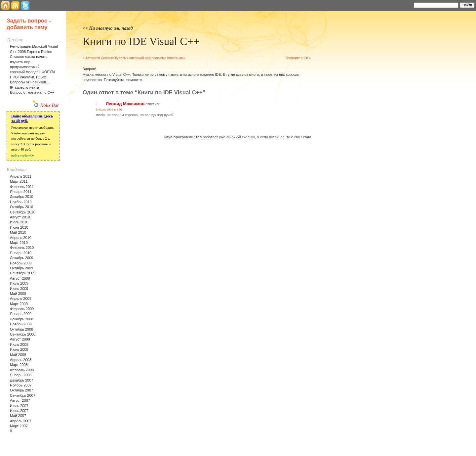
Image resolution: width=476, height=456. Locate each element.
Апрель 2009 (21, 298)
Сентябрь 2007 (23, 395)
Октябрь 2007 (21, 390)
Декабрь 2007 (21, 380)
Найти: (405, 5)
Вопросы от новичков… (30, 82)
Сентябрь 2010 (23, 212)
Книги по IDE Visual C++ (141, 41)
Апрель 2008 (21, 360)
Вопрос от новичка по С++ (32, 92)
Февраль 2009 (22, 309)
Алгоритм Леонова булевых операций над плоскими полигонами (135, 58)
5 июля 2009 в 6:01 (109, 110)
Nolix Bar (50, 105)
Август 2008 (20, 339)
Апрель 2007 (21, 421)
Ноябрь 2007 (21, 385)
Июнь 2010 (19, 227)
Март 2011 (19, 181)
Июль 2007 (19, 406)
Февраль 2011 (22, 187)
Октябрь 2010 (21, 207)
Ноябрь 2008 (21, 324)
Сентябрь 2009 (23, 273)
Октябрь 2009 (21, 268)
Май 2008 (18, 355)
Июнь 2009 (19, 289)
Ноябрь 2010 (21, 202)
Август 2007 (20, 400)
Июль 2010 (19, 222)
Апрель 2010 (21, 238)
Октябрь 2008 (21, 329)
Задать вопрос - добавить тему (29, 24)
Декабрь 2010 (21, 197)
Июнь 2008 (19, 349)
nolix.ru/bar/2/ (23, 156)
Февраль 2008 (22, 370)
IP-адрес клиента (24, 87)
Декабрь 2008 (21, 319)
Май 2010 (18, 232)
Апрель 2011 (21, 176)
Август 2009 (20, 278)
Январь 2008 (21, 375)
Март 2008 (19, 365)
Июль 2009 (19, 283)
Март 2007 (19, 426)
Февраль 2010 (22, 248)
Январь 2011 (21, 192)
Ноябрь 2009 (21, 263)
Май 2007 (18, 416)
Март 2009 (19, 304)
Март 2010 (19, 243)
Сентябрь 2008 (23, 334)
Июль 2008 (19, 344)
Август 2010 (20, 217)
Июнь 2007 (19, 411)
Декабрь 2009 (21, 258)
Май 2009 (18, 294)
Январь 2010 (21, 253)
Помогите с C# (297, 58)
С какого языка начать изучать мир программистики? (29, 62)
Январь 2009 (21, 314)
